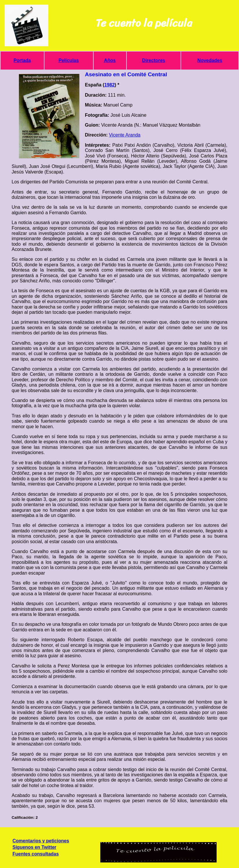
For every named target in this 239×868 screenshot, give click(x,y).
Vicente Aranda (125, 135)
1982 (110, 85)
